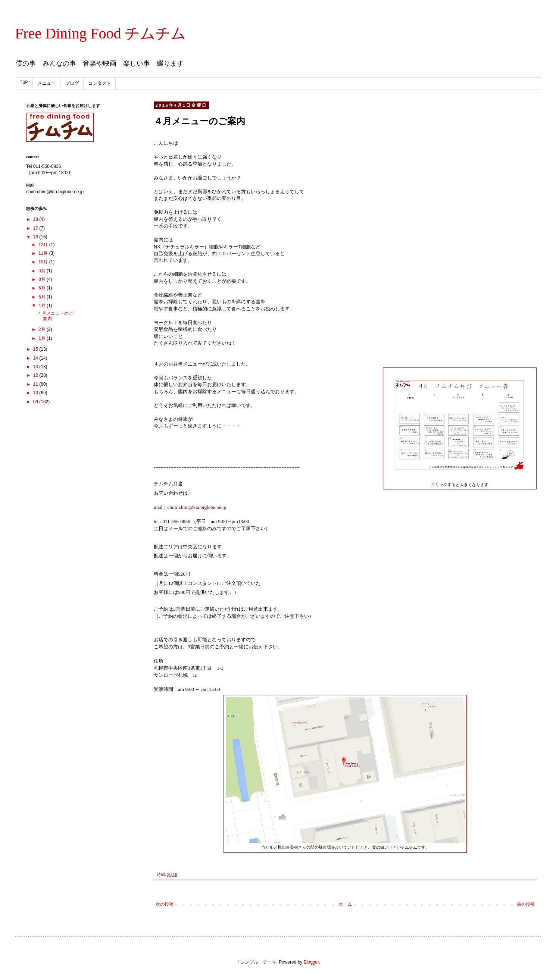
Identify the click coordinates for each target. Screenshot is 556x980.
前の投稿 (526, 904)
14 (36, 358)
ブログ (72, 84)
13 (36, 367)
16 (36, 237)
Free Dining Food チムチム (100, 33)
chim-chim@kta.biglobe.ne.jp (197, 507)
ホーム (345, 904)
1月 (43, 338)
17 (36, 228)
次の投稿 (165, 904)
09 (36, 402)
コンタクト (100, 84)
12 (36, 375)
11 (36, 384)
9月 (43, 271)
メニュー (47, 84)
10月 (44, 262)
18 (36, 219)
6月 (43, 288)
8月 (43, 279)
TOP (24, 83)
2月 (43, 329)
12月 (44, 245)
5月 (43, 297)
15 (36, 349)
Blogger (311, 962)
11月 (44, 253)
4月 (43, 306)
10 (36, 393)
